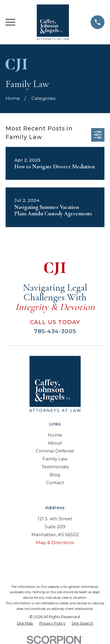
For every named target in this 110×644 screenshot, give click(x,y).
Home (55, 435)
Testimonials (55, 467)
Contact (55, 483)
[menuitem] (25, 624)
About (55, 443)
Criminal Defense (55, 451)
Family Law (55, 459)
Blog (55, 475)
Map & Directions (55, 542)
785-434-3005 (55, 331)
